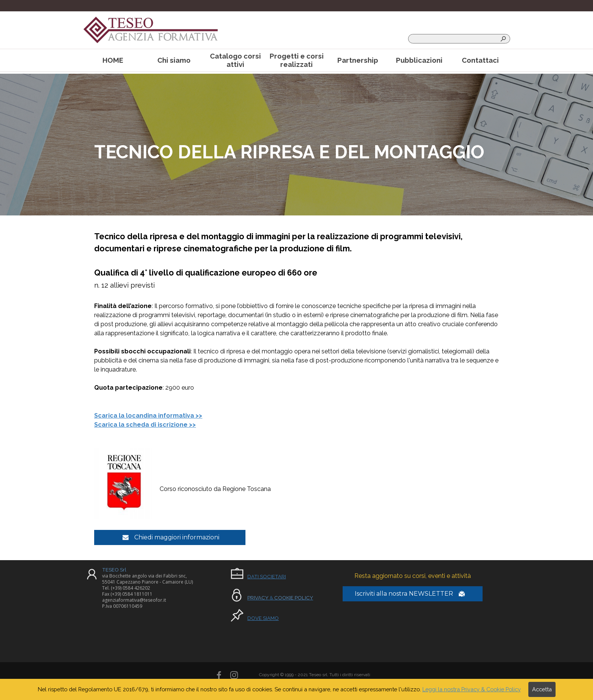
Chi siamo (174, 60)
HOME (113, 60)
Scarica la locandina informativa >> (148, 416)
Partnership (358, 60)
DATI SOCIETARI (267, 576)
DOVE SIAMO (263, 618)
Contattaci (480, 60)
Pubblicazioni (419, 60)
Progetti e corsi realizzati (297, 60)
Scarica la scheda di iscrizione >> (145, 425)
